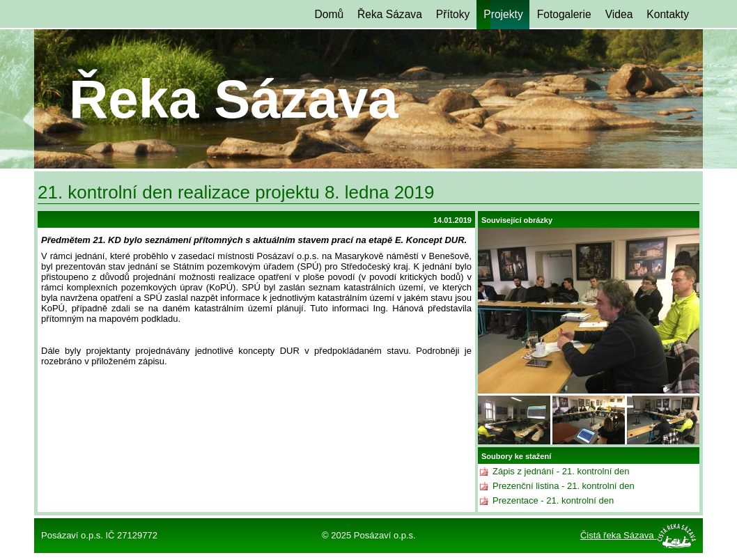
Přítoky (453, 14)
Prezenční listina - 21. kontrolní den (564, 486)
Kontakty (668, 14)
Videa (619, 14)
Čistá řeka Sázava (618, 535)
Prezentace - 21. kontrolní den (553, 500)
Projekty (503, 14)
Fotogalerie (564, 14)
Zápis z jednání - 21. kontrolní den (561, 471)
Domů (329, 14)
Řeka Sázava (390, 14)
